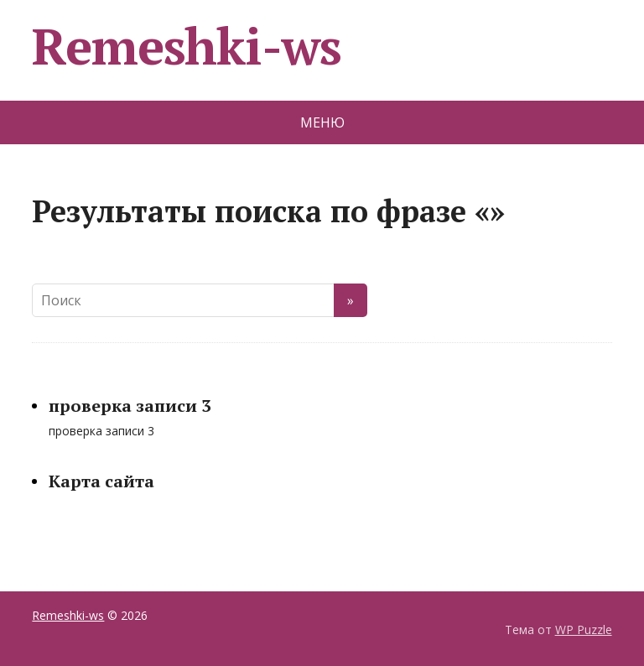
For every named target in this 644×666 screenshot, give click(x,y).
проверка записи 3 (130, 406)
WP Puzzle (584, 630)
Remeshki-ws (187, 46)
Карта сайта (101, 481)
